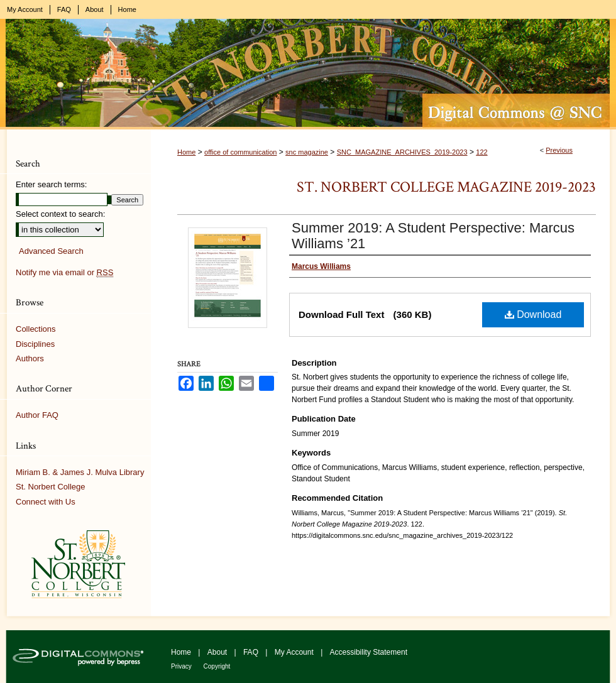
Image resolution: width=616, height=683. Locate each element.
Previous (559, 150)
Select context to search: (60, 214)
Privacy (182, 666)
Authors (30, 358)
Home (186, 152)
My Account (295, 652)
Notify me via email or (64, 273)
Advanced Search (51, 251)
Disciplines (35, 344)
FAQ (252, 652)
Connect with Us (46, 502)
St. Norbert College (51, 487)
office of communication (240, 152)
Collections (36, 329)
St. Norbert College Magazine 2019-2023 (446, 187)
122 (481, 152)
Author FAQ (37, 415)
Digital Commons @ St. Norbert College (308, 74)
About (218, 652)
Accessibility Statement (369, 652)
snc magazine (307, 152)
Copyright (217, 666)
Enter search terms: (51, 184)
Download (533, 314)
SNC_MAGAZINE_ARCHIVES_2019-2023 (402, 152)
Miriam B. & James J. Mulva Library (80, 472)
